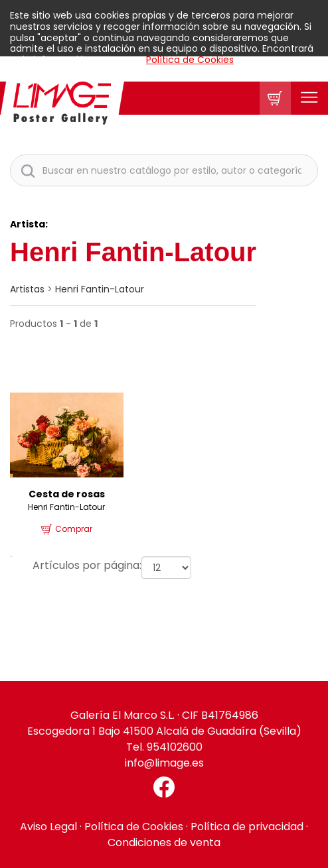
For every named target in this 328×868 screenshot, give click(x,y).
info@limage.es (164, 763)
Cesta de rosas (67, 494)
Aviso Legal (48, 827)
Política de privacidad (247, 827)
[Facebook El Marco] (164, 787)
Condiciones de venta (164, 842)
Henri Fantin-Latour (100, 289)
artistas (27, 289)
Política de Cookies (190, 60)
